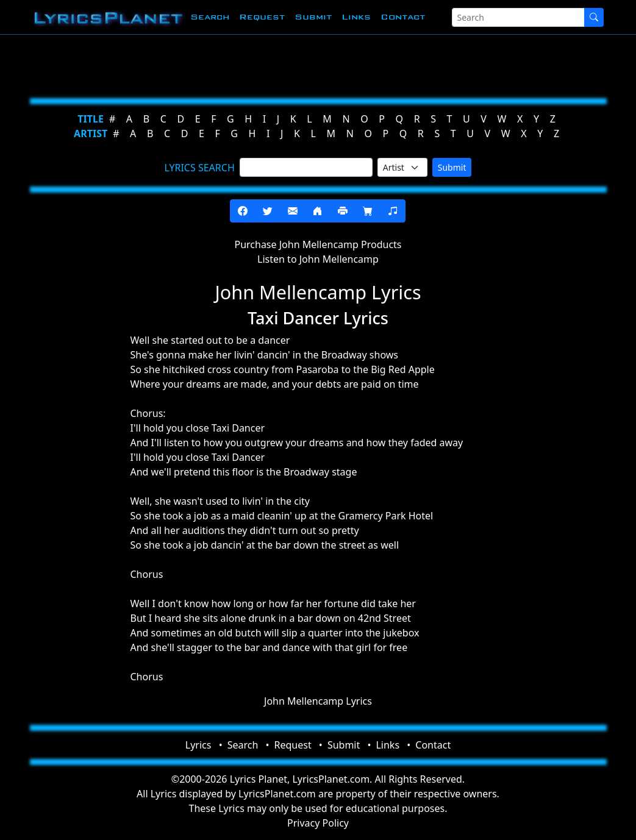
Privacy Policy (318, 823)
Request (262, 17)
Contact (403, 17)
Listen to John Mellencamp (318, 259)
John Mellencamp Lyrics (318, 701)
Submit (313, 17)
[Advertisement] (318, 64)
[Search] (518, 17)
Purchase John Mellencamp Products (318, 244)
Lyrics (198, 745)
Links (356, 17)
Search (210, 17)
